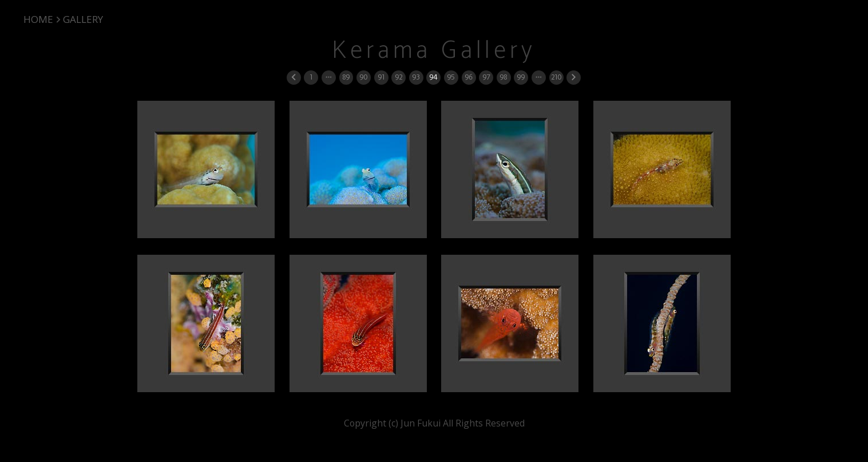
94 (433, 77)
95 (451, 77)
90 (363, 77)
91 (381, 77)
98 (503, 77)
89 (346, 77)
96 (468, 77)
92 (399, 77)
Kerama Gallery (434, 51)
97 (486, 77)
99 (521, 77)
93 (416, 77)
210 (556, 77)
